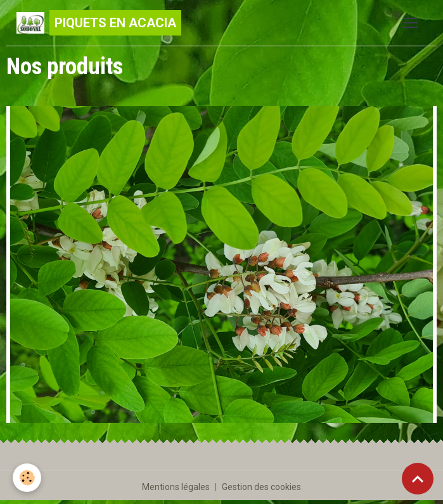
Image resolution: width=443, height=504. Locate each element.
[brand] (99, 23)
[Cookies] (27, 478)
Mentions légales (176, 487)
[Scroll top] (418, 479)
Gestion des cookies (261, 487)
